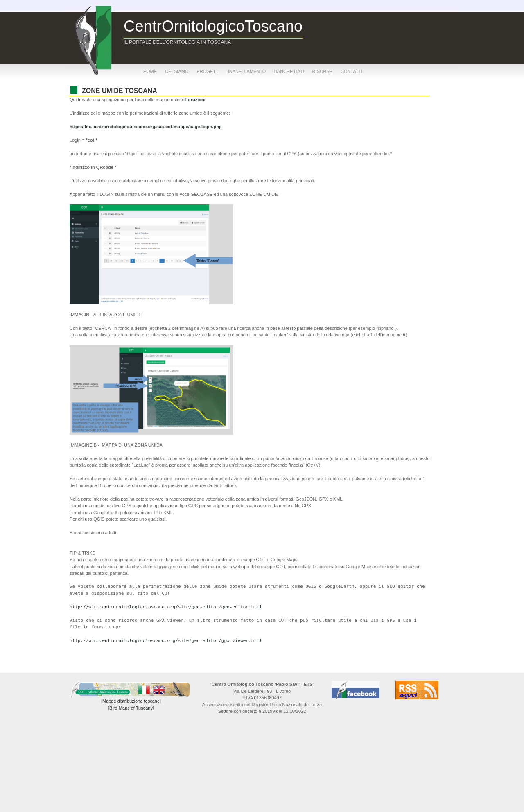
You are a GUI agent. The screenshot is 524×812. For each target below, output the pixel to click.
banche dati (289, 71)
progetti (208, 71)
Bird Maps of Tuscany (131, 708)
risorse (323, 71)
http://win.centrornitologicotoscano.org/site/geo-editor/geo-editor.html (166, 607)
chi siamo (177, 71)
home (150, 71)
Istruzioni (195, 100)
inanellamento (247, 71)
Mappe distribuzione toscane (131, 701)
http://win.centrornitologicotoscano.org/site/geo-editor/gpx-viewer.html (166, 641)
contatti (351, 71)
